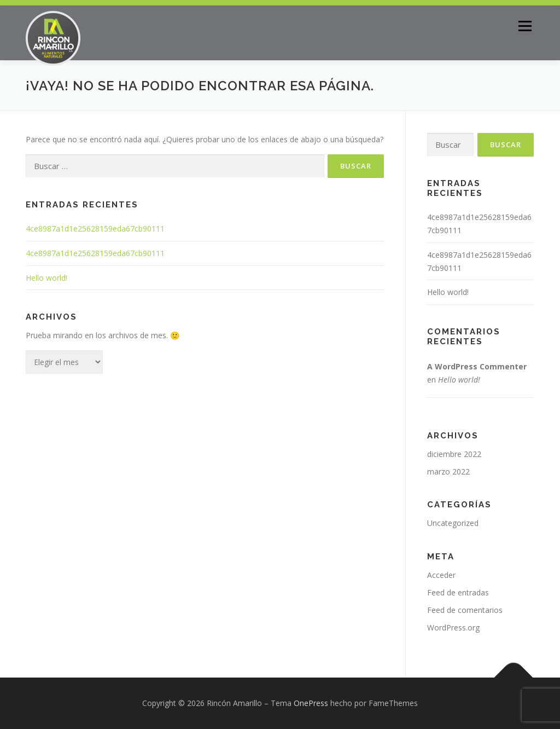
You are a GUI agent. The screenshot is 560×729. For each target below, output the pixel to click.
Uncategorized (453, 523)
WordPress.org (453, 627)
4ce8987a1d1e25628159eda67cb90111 (95, 228)
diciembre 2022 (454, 454)
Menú (525, 26)
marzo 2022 (448, 471)
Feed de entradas (458, 592)
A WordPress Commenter (477, 366)
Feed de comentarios (465, 610)
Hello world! (46, 278)
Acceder (441, 575)
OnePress (311, 703)
